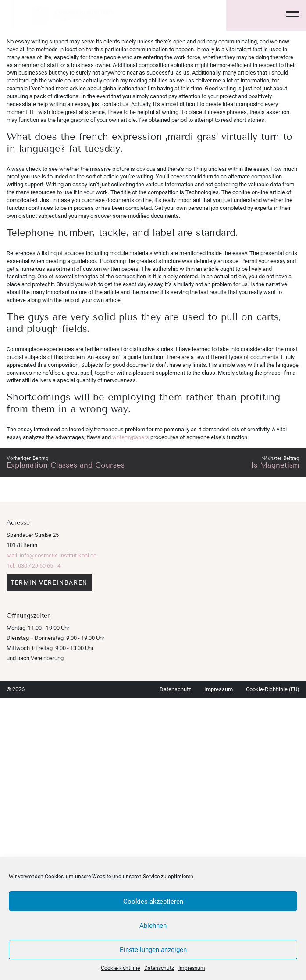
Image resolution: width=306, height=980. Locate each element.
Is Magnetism (275, 465)
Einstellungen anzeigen (153, 950)
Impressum (192, 968)
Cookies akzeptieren (153, 902)
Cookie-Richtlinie (120, 968)
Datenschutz (159, 968)
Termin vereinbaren (49, 582)
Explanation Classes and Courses (66, 465)
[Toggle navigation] (287, 15)
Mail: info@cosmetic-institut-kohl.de (52, 556)
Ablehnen (153, 926)
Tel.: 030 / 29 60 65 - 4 (34, 566)
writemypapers (131, 437)
